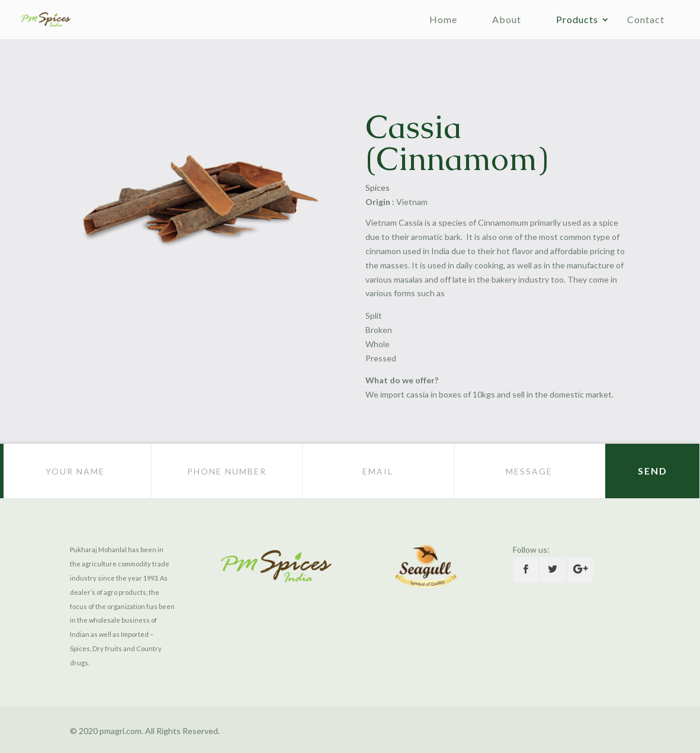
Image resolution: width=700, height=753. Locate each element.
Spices (378, 188)
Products (577, 19)
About (507, 19)
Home (443, 19)
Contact (646, 19)
